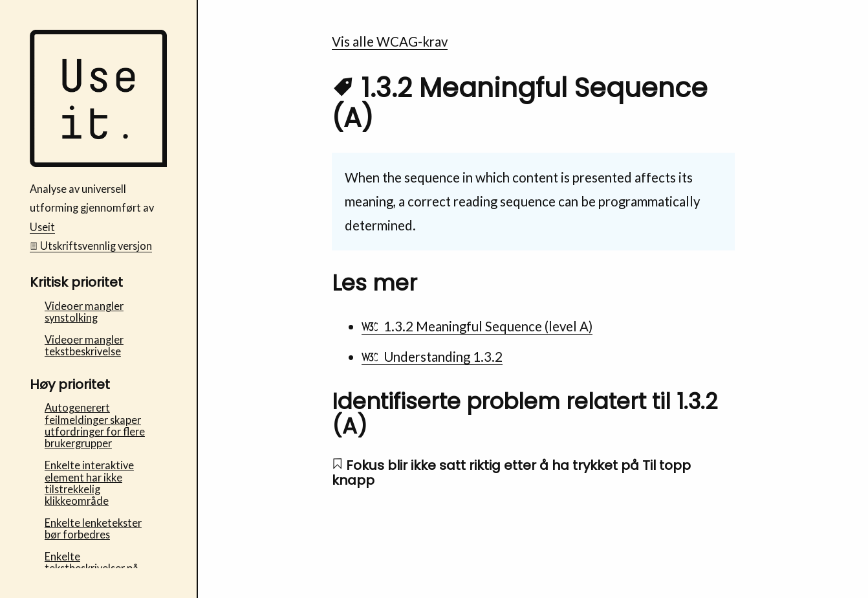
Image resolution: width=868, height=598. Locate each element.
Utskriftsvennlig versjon (91, 246)
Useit (42, 227)
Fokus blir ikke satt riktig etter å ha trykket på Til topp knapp (511, 473)
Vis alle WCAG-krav (390, 41)
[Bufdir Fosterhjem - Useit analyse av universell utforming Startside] (99, 163)
